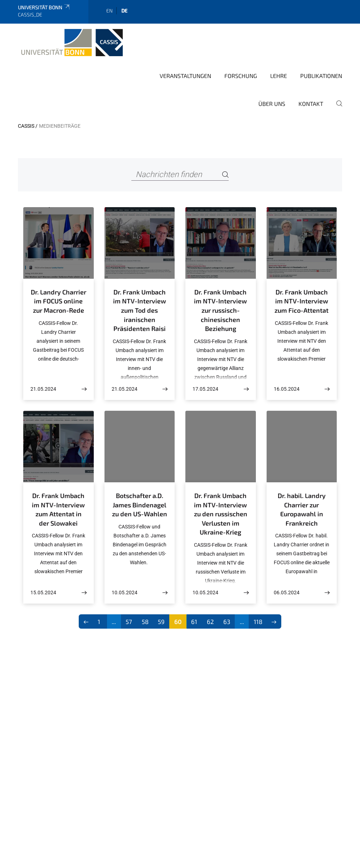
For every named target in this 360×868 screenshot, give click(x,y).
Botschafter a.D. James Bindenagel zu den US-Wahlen (140, 505)
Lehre (279, 76)
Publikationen (321, 76)
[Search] (225, 175)
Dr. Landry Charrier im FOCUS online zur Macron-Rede (59, 301)
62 (210, 621)
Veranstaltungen (185, 76)
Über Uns (272, 104)
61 (194, 621)
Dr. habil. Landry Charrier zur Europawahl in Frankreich (302, 509)
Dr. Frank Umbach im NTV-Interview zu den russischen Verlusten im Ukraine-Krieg (221, 514)
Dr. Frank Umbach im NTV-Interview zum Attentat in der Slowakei (58, 509)
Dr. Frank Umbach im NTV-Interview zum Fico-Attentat (301, 301)
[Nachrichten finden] (180, 175)
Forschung (241, 76)
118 (258, 621)
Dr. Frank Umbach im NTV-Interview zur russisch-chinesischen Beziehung (220, 310)
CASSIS (26, 126)
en (110, 11)
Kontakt (311, 104)
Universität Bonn (44, 7)
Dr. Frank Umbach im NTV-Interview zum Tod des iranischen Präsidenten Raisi (140, 310)
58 (145, 621)
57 (129, 621)
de (124, 11)
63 (227, 621)
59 (161, 621)
